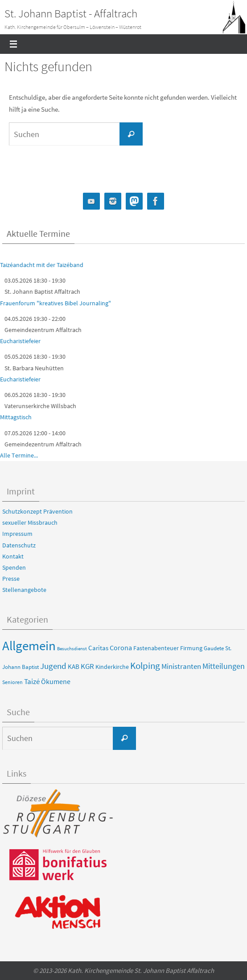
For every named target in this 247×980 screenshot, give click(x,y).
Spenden (14, 567)
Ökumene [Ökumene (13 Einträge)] (56, 681)
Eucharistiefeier (20, 341)
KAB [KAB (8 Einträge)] (74, 667)
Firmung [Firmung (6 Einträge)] (191, 648)
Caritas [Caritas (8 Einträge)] (98, 648)
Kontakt (13, 556)
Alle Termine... (19, 455)
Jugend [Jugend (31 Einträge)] (53, 666)
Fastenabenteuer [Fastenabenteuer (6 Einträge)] (156, 648)
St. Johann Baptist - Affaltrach (71, 13)
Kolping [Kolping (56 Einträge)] (145, 666)
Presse (11, 579)
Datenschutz (19, 545)
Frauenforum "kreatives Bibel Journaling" (56, 303)
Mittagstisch (16, 417)
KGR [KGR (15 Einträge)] (87, 666)
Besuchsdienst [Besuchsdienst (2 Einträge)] (72, 649)
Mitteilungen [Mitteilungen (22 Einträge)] (224, 666)
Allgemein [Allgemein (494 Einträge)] (29, 646)
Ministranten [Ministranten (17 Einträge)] (181, 666)
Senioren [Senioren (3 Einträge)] (12, 682)
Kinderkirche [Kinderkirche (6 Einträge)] (112, 667)
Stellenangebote (24, 590)
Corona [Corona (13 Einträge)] (121, 648)
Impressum (17, 534)
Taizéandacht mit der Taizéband (42, 265)
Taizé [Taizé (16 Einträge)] (32, 681)
